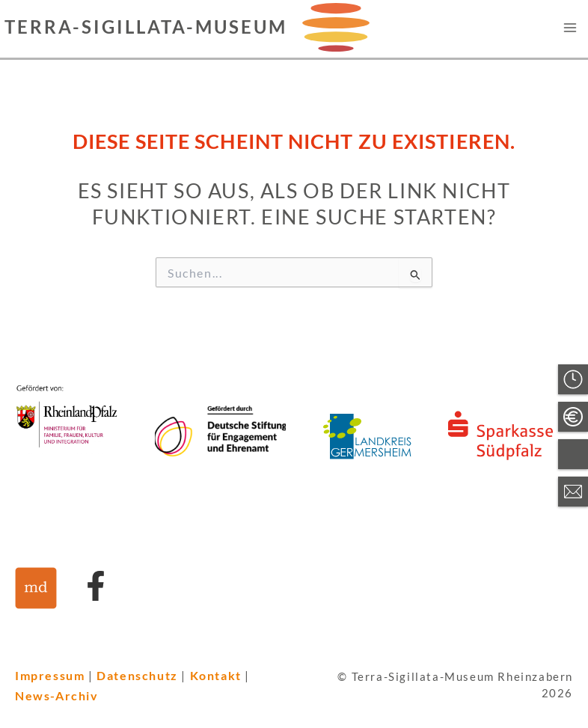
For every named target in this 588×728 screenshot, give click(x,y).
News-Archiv (57, 695)
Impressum (50, 675)
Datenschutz (137, 675)
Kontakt (216, 675)
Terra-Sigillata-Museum (146, 27)
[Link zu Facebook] (96, 586)
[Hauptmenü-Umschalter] (570, 27)
